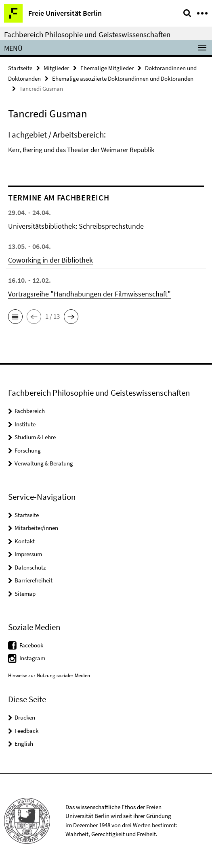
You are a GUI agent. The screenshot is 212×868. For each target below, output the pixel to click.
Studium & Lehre (35, 437)
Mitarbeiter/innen (36, 528)
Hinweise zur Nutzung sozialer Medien (49, 675)
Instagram (32, 658)
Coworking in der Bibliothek (50, 260)
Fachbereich (30, 411)
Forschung (28, 450)
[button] (15, 317)
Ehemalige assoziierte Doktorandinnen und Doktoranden (123, 78)
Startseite (20, 68)
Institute (25, 424)
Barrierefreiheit (34, 580)
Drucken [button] (25, 717)
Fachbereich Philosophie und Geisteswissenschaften (87, 34)
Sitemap (25, 594)
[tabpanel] (106, 144)
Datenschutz (30, 567)
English (24, 744)
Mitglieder (56, 68)
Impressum (28, 554)
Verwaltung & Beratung (44, 463)
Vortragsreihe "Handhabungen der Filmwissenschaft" (89, 294)
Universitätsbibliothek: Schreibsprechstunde (76, 226)
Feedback (26, 731)
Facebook (31, 645)
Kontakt (25, 541)
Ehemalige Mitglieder (107, 68)
